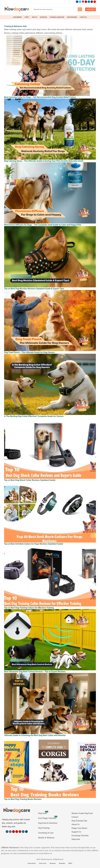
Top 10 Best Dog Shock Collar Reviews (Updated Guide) (30, 480)
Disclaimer (62, 863)
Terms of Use (43, 863)
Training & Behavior (57, 17)
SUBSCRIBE (90, 9)
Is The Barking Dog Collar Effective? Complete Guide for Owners (34, 416)
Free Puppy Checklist (47, 818)
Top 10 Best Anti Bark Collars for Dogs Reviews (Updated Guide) (34, 544)
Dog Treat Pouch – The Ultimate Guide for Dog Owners (29, 352)
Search (80, 9)
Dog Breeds (18, 17)
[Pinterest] (86, 2)
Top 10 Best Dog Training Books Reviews (23, 799)
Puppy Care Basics (79, 828)
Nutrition (43, 17)
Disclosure (53, 863)
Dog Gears (43, 813)
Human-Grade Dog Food (82, 813)
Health (34, 17)
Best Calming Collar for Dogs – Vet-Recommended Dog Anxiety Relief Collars (40, 97)
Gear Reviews (72, 17)
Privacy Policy (32, 863)
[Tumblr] (92, 2)
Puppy (27, 17)
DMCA (70, 863)
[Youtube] (95, 2)
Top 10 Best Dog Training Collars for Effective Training (29, 608)
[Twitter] (80, 2)
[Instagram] (83, 2)
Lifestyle (83, 17)
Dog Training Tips (79, 821)
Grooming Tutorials (80, 835)
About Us (76, 824)
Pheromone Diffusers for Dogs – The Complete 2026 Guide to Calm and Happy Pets (43, 225)
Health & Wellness (46, 838)
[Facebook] (77, 2)
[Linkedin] (89, 2)
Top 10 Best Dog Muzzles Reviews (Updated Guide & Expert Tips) (34, 289)
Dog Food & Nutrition (48, 823)
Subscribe (76, 839)
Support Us (76, 832)
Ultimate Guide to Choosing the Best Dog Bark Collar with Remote (35, 735)
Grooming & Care (46, 833)
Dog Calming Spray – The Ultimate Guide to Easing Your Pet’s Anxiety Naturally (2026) (44, 161)
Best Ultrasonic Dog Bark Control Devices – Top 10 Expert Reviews (35, 672)
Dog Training (44, 828)
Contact (75, 817)
